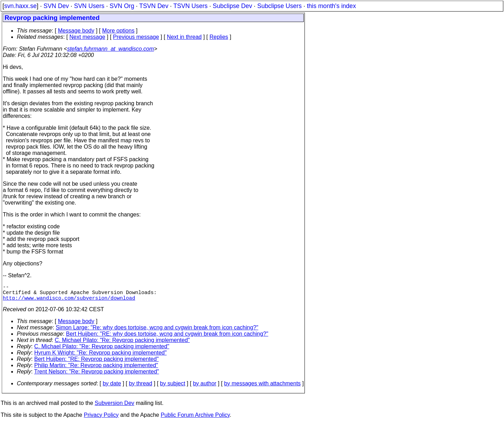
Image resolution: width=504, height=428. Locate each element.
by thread (141, 388)
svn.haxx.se (20, 6)
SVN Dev (56, 6)
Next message (87, 37)
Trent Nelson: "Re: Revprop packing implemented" (97, 376)
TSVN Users (190, 6)
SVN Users (89, 6)
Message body (76, 31)
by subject (173, 388)
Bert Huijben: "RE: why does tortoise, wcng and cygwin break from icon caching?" (167, 338)
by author (205, 388)
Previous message (136, 37)
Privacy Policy (101, 419)
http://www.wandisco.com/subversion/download (69, 302)
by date (112, 388)
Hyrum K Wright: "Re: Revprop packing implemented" (100, 357)
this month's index (331, 6)
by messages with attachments (262, 388)
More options (118, 31)
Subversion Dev (115, 407)
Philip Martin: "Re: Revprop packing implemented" (96, 369)
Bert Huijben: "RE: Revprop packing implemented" (97, 363)
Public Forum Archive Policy (195, 419)
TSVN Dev (154, 6)
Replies (219, 37)
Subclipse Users (279, 6)
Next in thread (184, 37)
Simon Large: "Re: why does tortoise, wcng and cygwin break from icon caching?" (157, 332)
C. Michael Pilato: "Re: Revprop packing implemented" (122, 344)
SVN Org (122, 6)
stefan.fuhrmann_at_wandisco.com (111, 49)
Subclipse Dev (232, 6)
